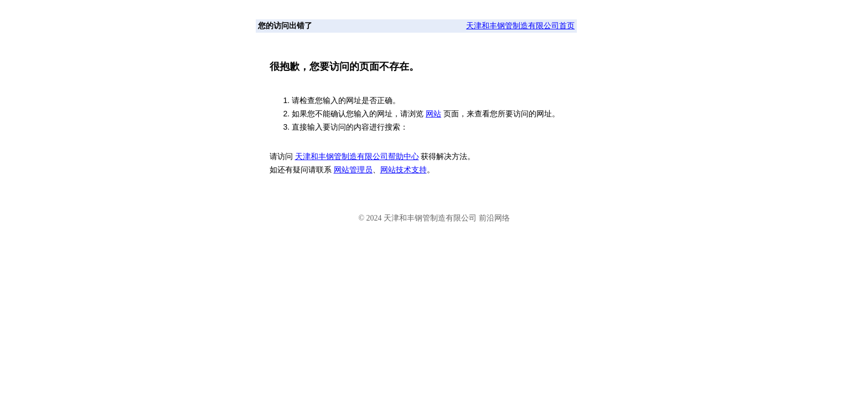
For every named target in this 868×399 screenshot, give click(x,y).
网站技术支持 (404, 170)
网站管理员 (353, 170)
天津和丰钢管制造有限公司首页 (520, 26)
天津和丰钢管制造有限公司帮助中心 (357, 157)
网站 (433, 114)
